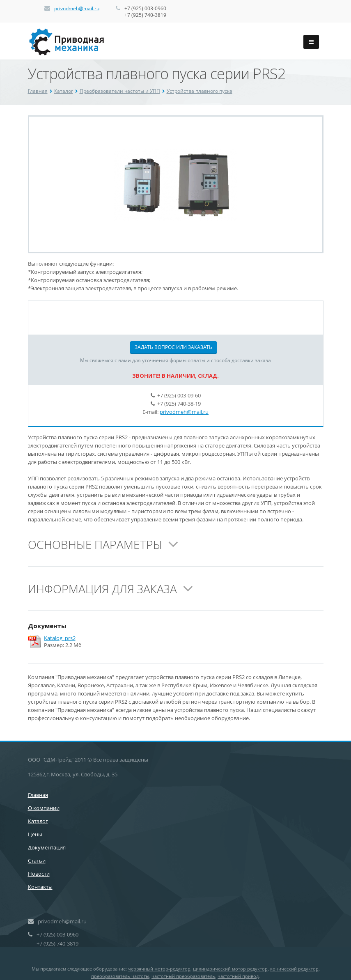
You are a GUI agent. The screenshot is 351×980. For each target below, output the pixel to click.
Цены (35, 834)
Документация (47, 847)
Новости (39, 874)
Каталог (64, 91)
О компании (44, 808)
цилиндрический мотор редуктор (230, 969)
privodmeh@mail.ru (77, 8)
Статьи (37, 861)
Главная (38, 91)
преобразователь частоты (120, 976)
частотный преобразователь (183, 976)
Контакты (40, 887)
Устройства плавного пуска (200, 91)
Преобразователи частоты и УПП (120, 91)
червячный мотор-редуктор (159, 969)
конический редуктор (294, 969)
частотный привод (238, 976)
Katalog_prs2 (60, 638)
